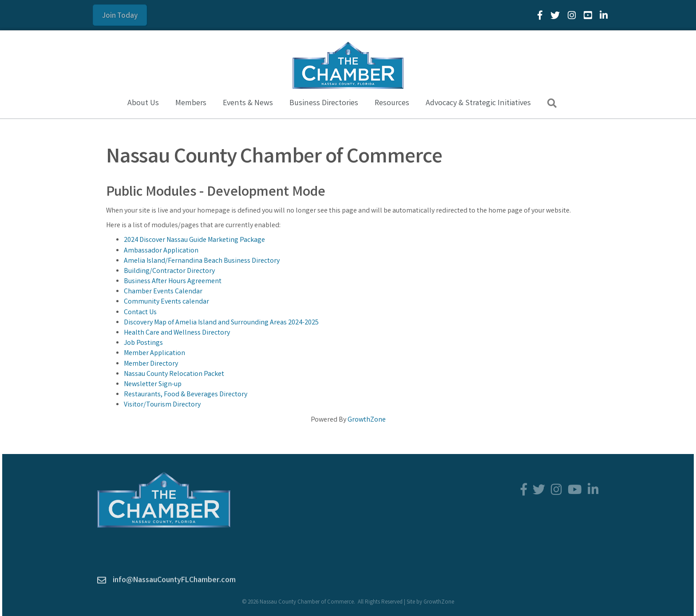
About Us (143, 103)
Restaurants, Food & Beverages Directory (186, 395)
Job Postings (143, 343)
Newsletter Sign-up (153, 385)
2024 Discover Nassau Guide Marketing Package (194, 240)
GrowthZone (367, 420)
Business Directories (324, 103)
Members (191, 103)
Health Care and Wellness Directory (177, 333)
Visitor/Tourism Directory (162, 405)
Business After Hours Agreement (173, 282)
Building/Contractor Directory (169, 271)
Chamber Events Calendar (163, 292)
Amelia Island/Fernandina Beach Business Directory (202, 261)
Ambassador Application (161, 251)
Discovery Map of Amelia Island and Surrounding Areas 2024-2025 (221, 323)
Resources (392, 103)
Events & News (248, 103)
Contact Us (140, 313)
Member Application (154, 353)
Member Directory (151, 364)
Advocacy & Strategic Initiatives (478, 103)
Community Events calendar (166, 302)
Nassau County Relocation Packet (174, 374)
